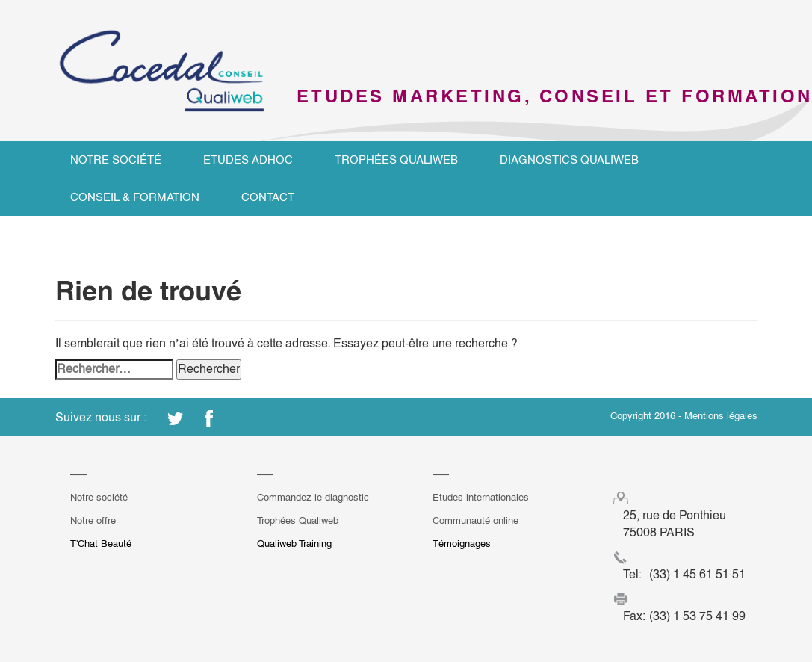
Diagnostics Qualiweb (569, 160)
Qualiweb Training (294, 544)
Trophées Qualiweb (396, 160)
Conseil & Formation (135, 197)
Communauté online (475, 520)
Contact (268, 197)
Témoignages (462, 544)
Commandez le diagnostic (313, 497)
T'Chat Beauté (101, 544)
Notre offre (93, 520)
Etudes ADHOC (248, 160)
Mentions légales (721, 416)
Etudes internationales (481, 497)
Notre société (116, 160)
